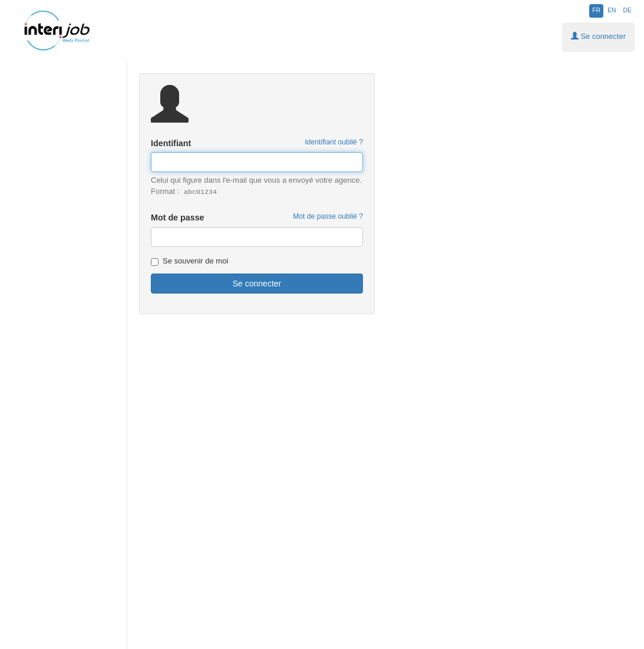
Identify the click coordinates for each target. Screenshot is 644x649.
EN (612, 10)
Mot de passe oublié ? (328, 216)
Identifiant (257, 143)
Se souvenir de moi (189, 261)
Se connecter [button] (598, 36)
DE (628, 10)
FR (596, 10)
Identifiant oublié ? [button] (334, 142)
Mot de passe (257, 217)
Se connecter (257, 284)
